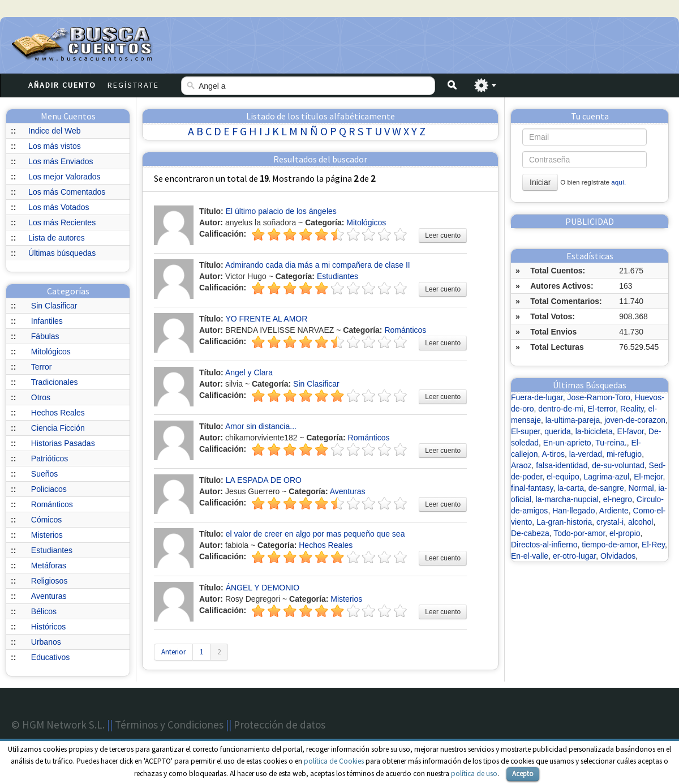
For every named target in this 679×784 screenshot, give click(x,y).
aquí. (618, 182)
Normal (641, 488)
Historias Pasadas (63, 443)
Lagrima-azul (606, 477)
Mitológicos (51, 352)
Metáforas (49, 565)
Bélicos (44, 611)
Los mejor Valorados (64, 177)
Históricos (48, 627)
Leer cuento (443, 235)
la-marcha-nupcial (567, 499)
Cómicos (46, 520)
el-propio (625, 533)
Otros (41, 397)
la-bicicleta (594, 431)
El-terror (601, 409)
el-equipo (563, 477)
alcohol (641, 522)
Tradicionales (55, 382)
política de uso (474, 774)
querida (558, 431)
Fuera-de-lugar (537, 397)
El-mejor (648, 477)
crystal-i (610, 522)
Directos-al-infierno (544, 545)
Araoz (521, 465)
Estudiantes (52, 550)
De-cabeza (530, 533)
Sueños (44, 474)
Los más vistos (55, 146)
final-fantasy (532, 488)
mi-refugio (624, 454)
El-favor (631, 431)
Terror (42, 367)
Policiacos (49, 489)
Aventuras (49, 596)
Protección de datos (280, 725)
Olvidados (618, 556)
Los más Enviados (61, 161)
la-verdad (586, 454)
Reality (632, 409)
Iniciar (540, 182)
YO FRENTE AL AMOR (266, 319)
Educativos (50, 657)
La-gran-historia (564, 522)
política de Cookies (334, 761)
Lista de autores (57, 238)
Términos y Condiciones (169, 725)
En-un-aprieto (567, 443)
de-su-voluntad (618, 465)
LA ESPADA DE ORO (264, 480)
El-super (525, 431)
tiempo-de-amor (609, 545)
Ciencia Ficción (58, 428)
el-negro (618, 499)
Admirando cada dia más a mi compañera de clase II (318, 265)
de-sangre (606, 488)
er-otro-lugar (574, 556)
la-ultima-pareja (573, 420)
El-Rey (653, 545)
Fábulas (45, 336)
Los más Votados (59, 207)
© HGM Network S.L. (58, 725)
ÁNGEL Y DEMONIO (263, 588)
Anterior (173, 652)
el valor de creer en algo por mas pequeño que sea (315, 534)
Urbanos (46, 642)
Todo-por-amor (579, 533)
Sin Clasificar (54, 306)
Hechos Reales (58, 413)
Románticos (52, 504)
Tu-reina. (611, 443)
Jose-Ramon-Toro (599, 397)
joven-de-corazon (635, 420)
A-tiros (553, 454)
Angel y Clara (249, 372)
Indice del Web (54, 131)
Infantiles (47, 321)
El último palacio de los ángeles (281, 211)
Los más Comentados (67, 192)
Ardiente (614, 511)
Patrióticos (50, 459)
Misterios (47, 535)
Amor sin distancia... (261, 426)
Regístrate (133, 85)
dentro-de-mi (560, 409)
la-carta (571, 488)
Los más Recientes (62, 222)
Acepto (523, 774)
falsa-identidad (562, 465)
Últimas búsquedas (62, 253)
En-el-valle (530, 556)
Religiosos (50, 581)
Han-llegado (574, 511)
